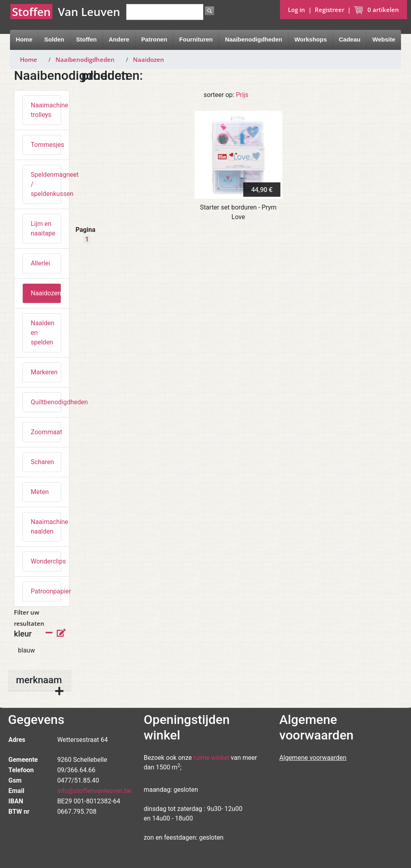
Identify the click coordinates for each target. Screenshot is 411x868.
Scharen (42, 462)
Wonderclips (46, 561)
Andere (119, 39)
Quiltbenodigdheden (46, 402)
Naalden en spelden (43, 333)
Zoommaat (46, 432)
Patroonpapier (46, 591)
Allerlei (40, 263)
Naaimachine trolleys (46, 110)
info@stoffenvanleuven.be (94, 791)
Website (384, 39)
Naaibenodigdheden (253, 39)
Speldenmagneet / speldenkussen (46, 184)
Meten (40, 492)
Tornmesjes (46, 145)
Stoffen (87, 39)
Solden (54, 39)
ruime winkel (211, 758)
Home (24, 39)
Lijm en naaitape (43, 228)
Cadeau (349, 39)
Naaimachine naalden (46, 527)
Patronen (154, 39)
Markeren (44, 372)
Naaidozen (149, 59)
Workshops (311, 39)
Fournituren (196, 39)
